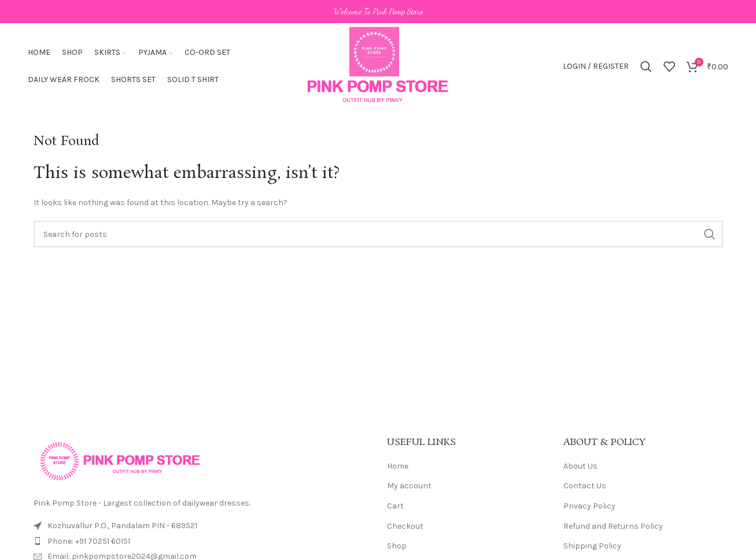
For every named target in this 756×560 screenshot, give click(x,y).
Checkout (405, 526)
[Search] (646, 66)
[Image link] (120, 460)
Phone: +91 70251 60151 (89, 541)
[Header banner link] (378, 12)
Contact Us (585, 486)
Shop (397, 546)
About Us (580, 466)
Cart (395, 506)
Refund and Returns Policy (613, 526)
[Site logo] (378, 66)
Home (398, 466)
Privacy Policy (589, 506)
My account (409, 486)
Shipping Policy (592, 546)
